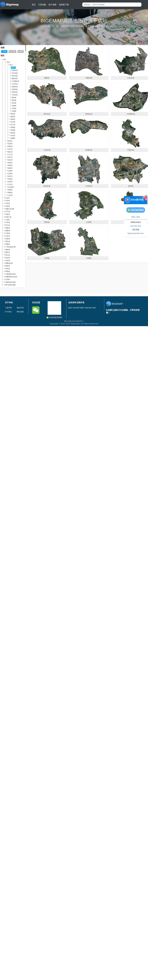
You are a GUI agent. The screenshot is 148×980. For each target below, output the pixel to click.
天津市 (8, 201)
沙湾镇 (14, 108)
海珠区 (13, 119)
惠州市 (10, 165)
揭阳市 (10, 193)
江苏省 (8, 222)
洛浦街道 (15, 87)
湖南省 (8, 244)
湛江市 (10, 157)
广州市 (10, 65)
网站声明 (20, 308)
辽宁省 (8, 212)
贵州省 (8, 258)
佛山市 (10, 152)
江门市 (10, 155)
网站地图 (20, 312)
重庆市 (8, 252)
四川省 (8, 255)
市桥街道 (15, 70)
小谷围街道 (15, 81)
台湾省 (8, 279)
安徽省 (8, 228)
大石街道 (15, 84)
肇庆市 (10, 163)
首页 (34, 5)
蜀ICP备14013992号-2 (74, 321)
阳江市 (10, 176)
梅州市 (10, 168)
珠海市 (10, 146)
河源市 (10, 174)
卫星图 (4, 51)
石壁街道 (15, 89)
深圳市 (10, 144)
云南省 (8, 260)
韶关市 (10, 141)
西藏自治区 (9, 263)
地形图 (21, 51)
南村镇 (14, 98)
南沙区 (13, 133)
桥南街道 (15, 79)
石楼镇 (14, 106)
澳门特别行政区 (11, 285)
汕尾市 (10, 171)
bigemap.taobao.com (136, 233)
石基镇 (14, 111)
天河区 (13, 122)
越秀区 (13, 117)
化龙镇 (14, 103)
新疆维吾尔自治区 (11, 277)
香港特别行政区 (11, 282)
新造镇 (14, 100)
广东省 (8, 62)
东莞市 (10, 182)
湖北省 (8, 241)
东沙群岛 (11, 187)
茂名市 (10, 160)
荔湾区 (13, 114)
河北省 (8, 203)
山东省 (8, 236)
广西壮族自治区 (11, 247)
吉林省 (8, 214)
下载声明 (8, 308)
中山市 (10, 184)
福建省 (8, 231)
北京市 (8, 198)
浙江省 (8, 225)
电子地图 (52, 5)
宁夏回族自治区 (11, 274)
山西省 (8, 206)
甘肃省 (8, 269)
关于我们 (8, 312)
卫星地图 (42, 5)
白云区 (13, 125)
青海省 (8, 271)
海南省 (8, 250)
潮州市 (10, 190)
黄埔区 (13, 127)
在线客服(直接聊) (54, 317)
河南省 (8, 239)
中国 (4, 59)
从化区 (13, 136)
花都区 (13, 130)
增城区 (13, 138)
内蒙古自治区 (10, 209)
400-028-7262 (136, 226)
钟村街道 (15, 92)
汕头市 (10, 149)
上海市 (8, 220)
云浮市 (10, 195)
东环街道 (15, 76)
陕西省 (8, 266)
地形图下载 (64, 5)
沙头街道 (15, 73)
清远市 (10, 179)
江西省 (8, 233)
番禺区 (13, 68)
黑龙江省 (8, 217)
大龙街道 (15, 95)
